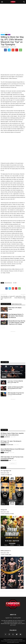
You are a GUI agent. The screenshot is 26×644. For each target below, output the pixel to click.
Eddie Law (6, 452)
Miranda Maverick (8, 283)
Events (2, 318)
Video (9, 35)
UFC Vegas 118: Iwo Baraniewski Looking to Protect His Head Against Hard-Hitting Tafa (12, 373)
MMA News (4, 377)
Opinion (3, 311)
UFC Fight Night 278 (6, 471)
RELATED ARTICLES (6, 304)
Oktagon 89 (4, 510)
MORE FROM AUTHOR (17, 304)
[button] (24, 2)
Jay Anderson (7, 437)
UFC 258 (15, 283)
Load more (13, 463)
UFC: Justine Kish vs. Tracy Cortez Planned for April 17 (19, 298)
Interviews (3, 35)
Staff (10, 460)
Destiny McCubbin (11, 377)
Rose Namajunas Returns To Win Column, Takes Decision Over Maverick (16, 316)
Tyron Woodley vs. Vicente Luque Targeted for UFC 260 (7, 298)
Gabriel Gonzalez (5, 47)
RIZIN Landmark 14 (6, 551)
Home (2, 32)
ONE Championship (5, 460)
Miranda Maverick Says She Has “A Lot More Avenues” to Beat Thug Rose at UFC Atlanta (17, 323)
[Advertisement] (13, 17)
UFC (6, 35)
